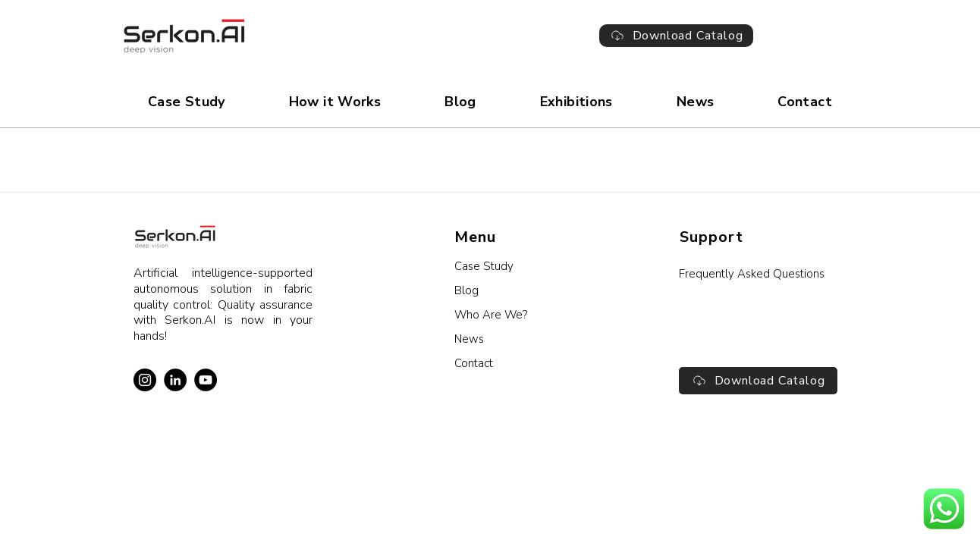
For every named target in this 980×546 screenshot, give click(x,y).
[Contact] (534, 363)
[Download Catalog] (676, 36)
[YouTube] (206, 380)
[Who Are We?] (534, 315)
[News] (534, 339)
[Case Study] (534, 266)
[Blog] (534, 290)
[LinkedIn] (175, 380)
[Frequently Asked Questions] (758, 274)
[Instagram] (145, 380)
